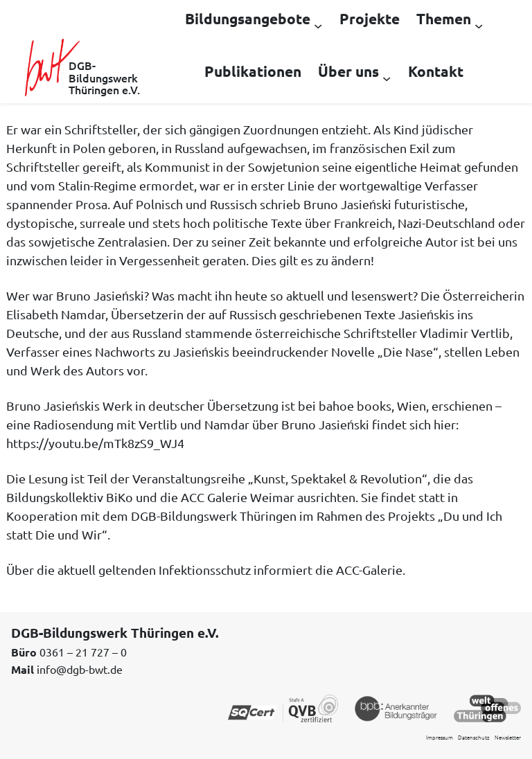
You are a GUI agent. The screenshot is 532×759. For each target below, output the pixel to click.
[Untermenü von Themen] (479, 25)
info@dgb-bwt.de (80, 669)
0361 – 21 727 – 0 (83, 652)
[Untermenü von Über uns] (387, 78)
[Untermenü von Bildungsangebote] (318, 25)
